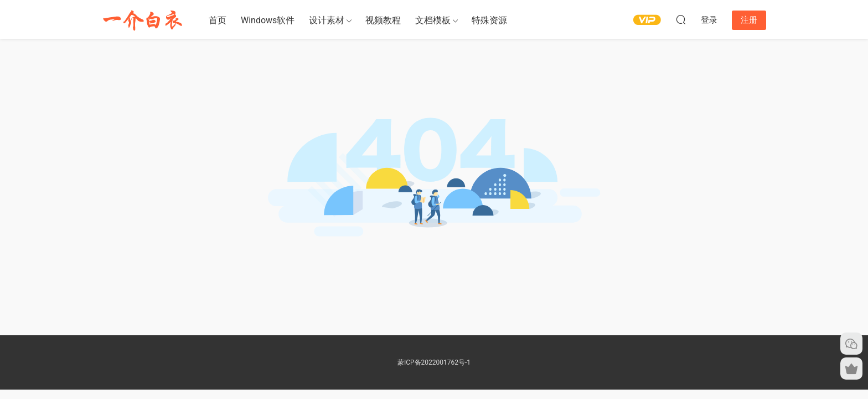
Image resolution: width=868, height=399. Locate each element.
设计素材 (327, 20)
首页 (218, 20)
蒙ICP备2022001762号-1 (434, 362)
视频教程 (383, 20)
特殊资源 (489, 20)
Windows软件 (268, 20)
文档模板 (433, 20)
